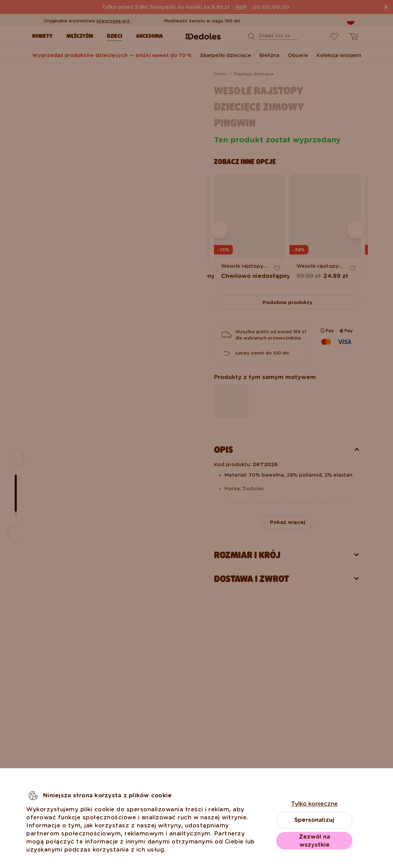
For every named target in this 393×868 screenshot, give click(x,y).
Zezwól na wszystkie (315, 841)
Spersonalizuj (314, 820)
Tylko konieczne (314, 804)
